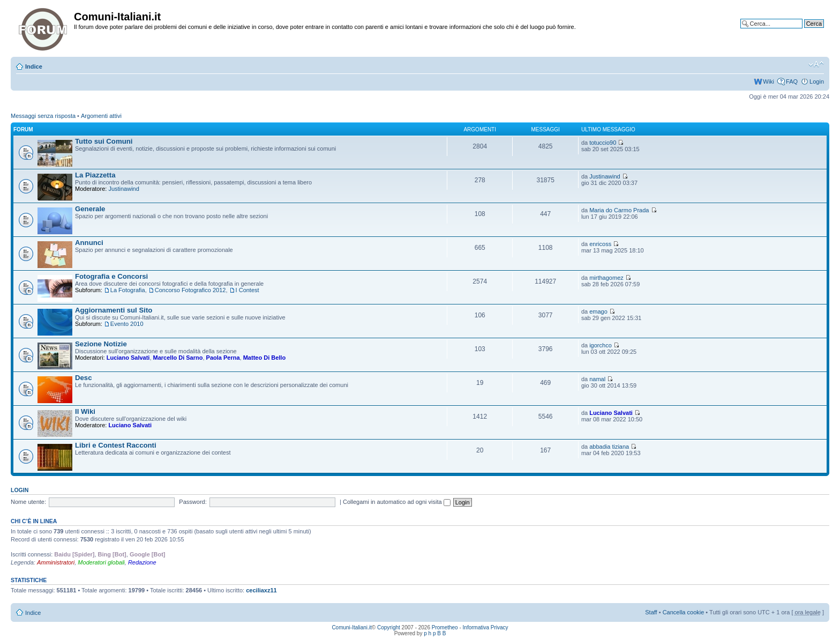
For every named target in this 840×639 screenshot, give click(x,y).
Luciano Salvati (128, 358)
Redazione (142, 562)
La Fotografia (128, 290)
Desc (84, 378)
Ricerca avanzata (801, 32)
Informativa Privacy (486, 627)
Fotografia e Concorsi (111, 276)
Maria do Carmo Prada (619, 210)
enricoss (600, 244)
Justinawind (123, 189)
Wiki (768, 81)
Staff (651, 612)
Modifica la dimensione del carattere (816, 64)
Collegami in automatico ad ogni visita (397, 502)
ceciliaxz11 (261, 590)
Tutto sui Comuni (104, 141)
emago (598, 311)
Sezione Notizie (101, 344)
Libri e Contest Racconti (116, 445)
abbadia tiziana (609, 447)
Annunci (89, 243)
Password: (193, 502)
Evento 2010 (127, 324)
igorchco (601, 345)
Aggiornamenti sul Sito (114, 310)
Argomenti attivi (101, 116)
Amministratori (56, 562)
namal (597, 379)
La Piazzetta (95, 175)
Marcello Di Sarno (178, 358)
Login (817, 81)
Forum (23, 129)
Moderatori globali (101, 562)
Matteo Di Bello (264, 358)
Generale (90, 209)
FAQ (792, 81)
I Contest (247, 290)
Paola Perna (223, 358)
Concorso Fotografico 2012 (190, 290)
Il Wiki (85, 411)
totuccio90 (603, 143)
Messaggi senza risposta (43, 116)
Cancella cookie (684, 612)
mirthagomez (606, 278)
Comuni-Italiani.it (351, 627)
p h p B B (435, 633)
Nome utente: (28, 502)
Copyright (389, 627)
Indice (34, 66)
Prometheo (445, 627)
